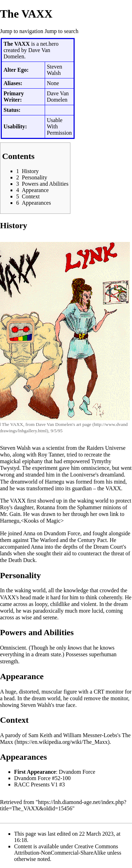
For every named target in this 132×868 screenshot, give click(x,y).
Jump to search (62, 31)
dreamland (112, 475)
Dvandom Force (62, 533)
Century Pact (92, 540)
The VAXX (12, 424)
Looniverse (83, 475)
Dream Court (108, 547)
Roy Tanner (51, 455)
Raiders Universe (106, 448)
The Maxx (65, 739)
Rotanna (46, 507)
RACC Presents (32, 784)
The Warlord (44, 540)
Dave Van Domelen (54, 424)
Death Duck (22, 560)
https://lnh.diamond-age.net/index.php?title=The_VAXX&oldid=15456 (63, 805)
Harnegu (55, 482)
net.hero (49, 44)
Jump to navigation (22, 31)
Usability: (15, 126)
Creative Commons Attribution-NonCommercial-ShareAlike (66, 850)
